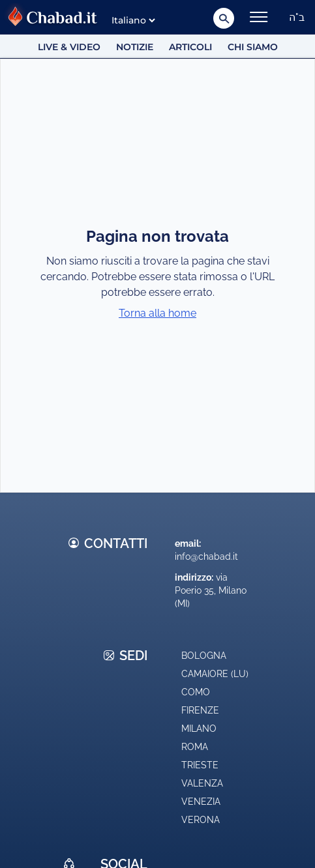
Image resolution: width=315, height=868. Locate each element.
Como (196, 692)
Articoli (190, 47)
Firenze (200, 710)
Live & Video (69, 47)
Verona (201, 820)
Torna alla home (157, 313)
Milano (199, 729)
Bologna (204, 656)
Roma (195, 747)
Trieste (200, 765)
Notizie (135, 47)
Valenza (202, 783)
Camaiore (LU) (215, 674)
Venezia (201, 802)
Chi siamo (253, 47)
